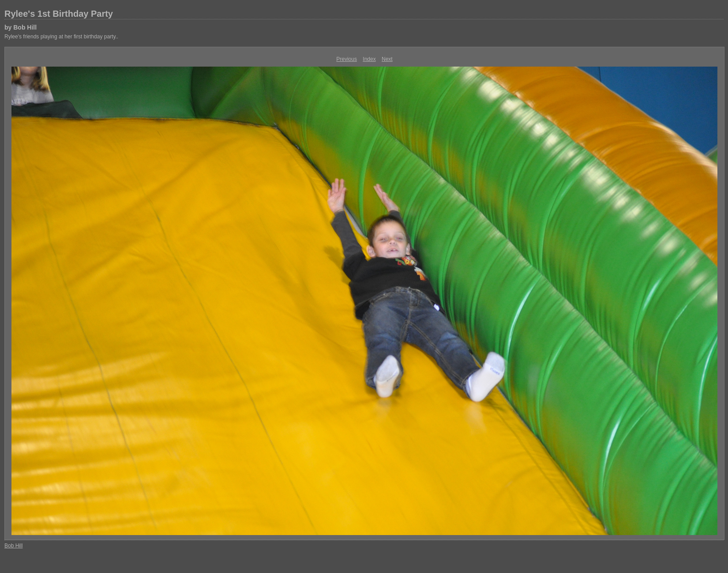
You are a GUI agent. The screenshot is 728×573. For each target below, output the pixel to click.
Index (369, 59)
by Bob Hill (21, 27)
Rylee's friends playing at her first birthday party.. (61, 37)
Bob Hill (13, 546)
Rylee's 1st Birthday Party (59, 14)
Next (387, 59)
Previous (347, 59)
